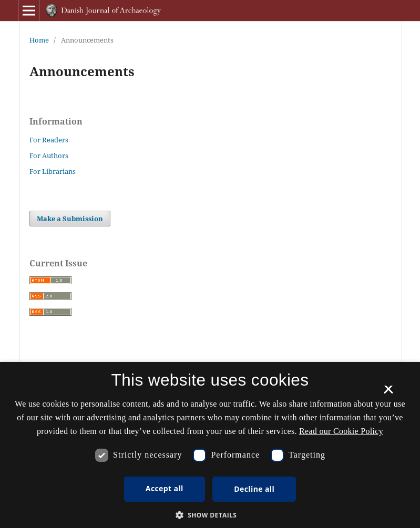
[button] (210, 515)
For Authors (49, 156)
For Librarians (53, 171)
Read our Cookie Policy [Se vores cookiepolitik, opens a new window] (341, 431)
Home (39, 40)
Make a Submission (70, 219)
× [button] (388, 393)
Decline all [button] (254, 489)
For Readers (49, 140)
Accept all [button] (165, 488)
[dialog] (210, 445)
